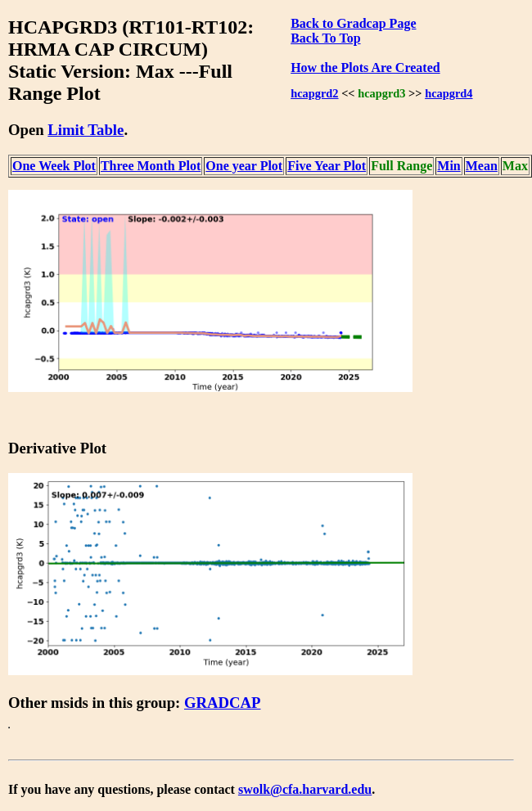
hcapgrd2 (314, 93)
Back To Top (325, 38)
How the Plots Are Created (365, 68)
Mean (482, 166)
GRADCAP (223, 703)
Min (449, 166)
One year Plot (244, 166)
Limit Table (86, 130)
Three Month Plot (151, 166)
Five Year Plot (327, 166)
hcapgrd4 (449, 93)
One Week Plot (54, 166)
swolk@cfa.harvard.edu (305, 789)
